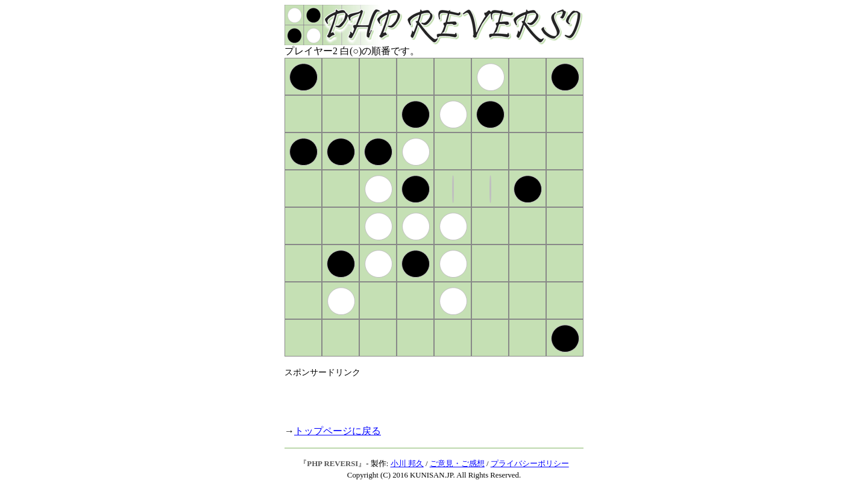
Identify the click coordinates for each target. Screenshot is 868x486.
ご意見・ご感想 (457, 464)
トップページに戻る (338, 431)
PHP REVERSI (332, 464)
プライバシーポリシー (530, 464)
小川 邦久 (407, 464)
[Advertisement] (426, 396)
